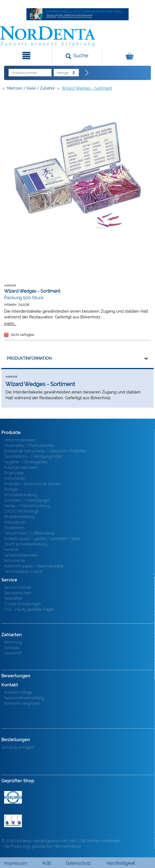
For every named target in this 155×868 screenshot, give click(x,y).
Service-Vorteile (18, 587)
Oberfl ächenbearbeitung (26, 544)
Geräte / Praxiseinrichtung (27, 506)
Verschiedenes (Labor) (23, 572)
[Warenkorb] (128, 56)
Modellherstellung (19, 517)
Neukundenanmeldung (24, 698)
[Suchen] (77, 56)
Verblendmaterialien (21, 555)
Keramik (11, 550)
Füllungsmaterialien (21, 467)
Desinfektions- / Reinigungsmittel (33, 456)
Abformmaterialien (20, 440)
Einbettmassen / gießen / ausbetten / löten (42, 539)
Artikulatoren (15, 522)
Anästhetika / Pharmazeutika (29, 446)
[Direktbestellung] (87, 73)
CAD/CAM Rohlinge (21, 511)
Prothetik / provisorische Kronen (32, 484)
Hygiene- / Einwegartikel (26, 462)
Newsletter (14, 598)
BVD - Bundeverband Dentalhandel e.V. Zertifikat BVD (13, 821)
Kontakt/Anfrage (18, 692)
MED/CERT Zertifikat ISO (13, 797)
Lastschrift (13, 653)
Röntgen (11, 489)
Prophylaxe (14, 473)
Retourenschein (18, 593)
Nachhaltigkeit (121, 863)
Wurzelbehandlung (21, 495)
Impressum (16, 863)
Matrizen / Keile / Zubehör (31, 88)
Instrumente (14, 478)
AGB (47, 863)
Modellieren (14, 528)
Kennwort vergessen (22, 703)
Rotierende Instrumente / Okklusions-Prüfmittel (45, 451)
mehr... (10, 323)
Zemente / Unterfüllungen (27, 500)
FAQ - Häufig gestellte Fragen (29, 609)
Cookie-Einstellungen (23, 604)
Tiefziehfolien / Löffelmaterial (29, 533)
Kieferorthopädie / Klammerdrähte (34, 566)
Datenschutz (78, 863)
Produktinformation (29, 358)
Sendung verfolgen (18, 747)
